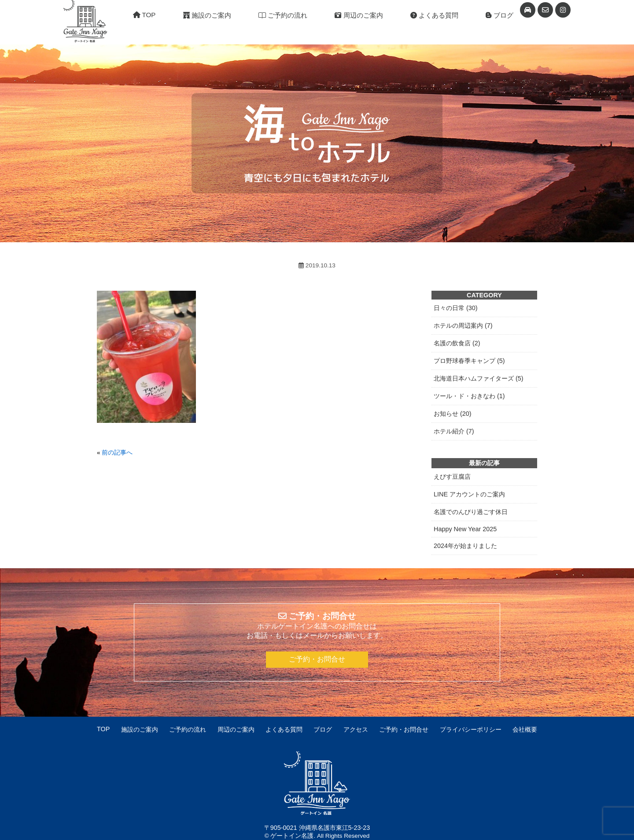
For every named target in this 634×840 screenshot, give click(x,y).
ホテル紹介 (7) (454, 431)
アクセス (356, 729)
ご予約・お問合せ (317, 659)
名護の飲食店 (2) (457, 343)
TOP (144, 15)
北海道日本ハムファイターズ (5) (479, 378)
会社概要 (525, 729)
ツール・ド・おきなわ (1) (469, 396)
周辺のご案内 (359, 15)
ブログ (499, 15)
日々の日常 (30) (456, 308)
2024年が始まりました (465, 546)
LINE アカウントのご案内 (469, 494)
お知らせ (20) (453, 414)
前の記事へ (117, 453)
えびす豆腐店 (452, 477)
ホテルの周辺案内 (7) (463, 326)
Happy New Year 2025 (465, 529)
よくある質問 (434, 15)
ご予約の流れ (283, 15)
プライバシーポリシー (471, 729)
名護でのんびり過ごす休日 (471, 512)
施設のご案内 (207, 15)
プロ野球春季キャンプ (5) (469, 361)
